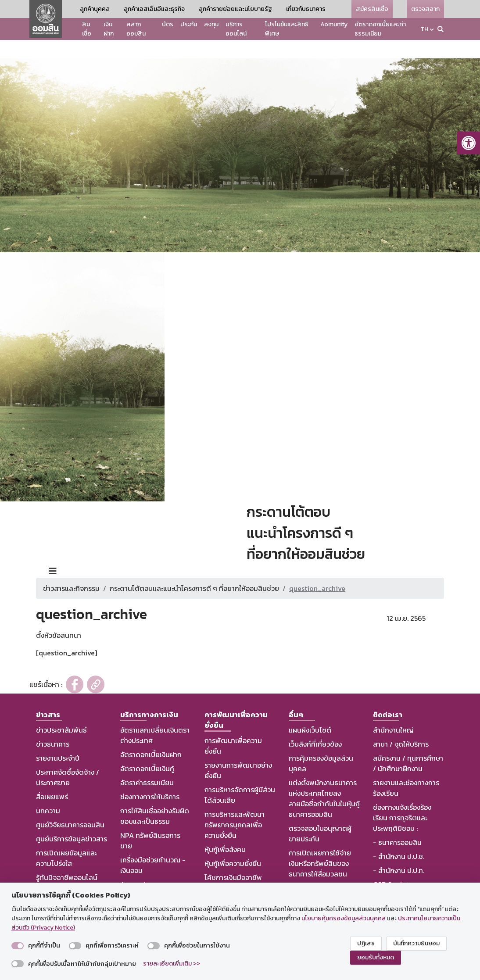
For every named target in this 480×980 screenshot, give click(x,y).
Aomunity (334, 24)
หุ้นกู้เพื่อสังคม (225, 831)
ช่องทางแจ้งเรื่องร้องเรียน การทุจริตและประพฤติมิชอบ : (402, 799)
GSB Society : (394, 866)
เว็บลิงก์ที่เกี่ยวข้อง (315, 726)
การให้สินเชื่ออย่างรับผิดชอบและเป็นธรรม (155, 798)
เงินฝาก (109, 29)
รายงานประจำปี (58, 740)
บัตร (168, 24)
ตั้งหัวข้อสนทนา (59, 617)
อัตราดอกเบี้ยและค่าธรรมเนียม (380, 29)
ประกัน (189, 24)
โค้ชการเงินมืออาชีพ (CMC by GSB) (233, 864)
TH (424, 29)
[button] (469, 143)
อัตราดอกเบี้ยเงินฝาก (151, 736)
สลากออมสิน (136, 29)
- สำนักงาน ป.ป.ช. (399, 838)
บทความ (48, 792)
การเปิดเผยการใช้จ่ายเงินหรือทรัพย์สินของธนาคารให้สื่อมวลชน (320, 845)
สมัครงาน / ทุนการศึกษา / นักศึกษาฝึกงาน (408, 745)
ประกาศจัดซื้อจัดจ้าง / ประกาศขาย (68, 759)
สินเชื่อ (87, 29)
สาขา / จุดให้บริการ (401, 726)
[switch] (18, 946)
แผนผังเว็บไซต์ (310, 712)
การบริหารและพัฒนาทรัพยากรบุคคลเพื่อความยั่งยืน (235, 806)
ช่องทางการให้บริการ (150, 778)
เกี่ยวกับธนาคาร (306, 9)
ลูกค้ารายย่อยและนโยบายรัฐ (235, 9)
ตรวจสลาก (425, 9)
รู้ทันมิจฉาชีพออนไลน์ (67, 859)
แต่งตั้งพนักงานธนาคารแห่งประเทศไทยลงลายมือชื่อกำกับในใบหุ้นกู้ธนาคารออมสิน (324, 780)
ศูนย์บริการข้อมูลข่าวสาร (72, 820)
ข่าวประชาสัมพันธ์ (61, 712)
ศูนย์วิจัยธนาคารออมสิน (70, 806)
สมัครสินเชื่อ (372, 9)
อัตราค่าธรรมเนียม (147, 764)
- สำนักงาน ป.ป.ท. (399, 852)
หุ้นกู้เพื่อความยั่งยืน (233, 845)
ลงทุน (211, 24)
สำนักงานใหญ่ (393, 712)
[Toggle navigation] (53, 553)
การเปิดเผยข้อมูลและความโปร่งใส (66, 840)
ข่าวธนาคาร (53, 726)
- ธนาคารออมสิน (397, 824)
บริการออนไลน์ (236, 29)
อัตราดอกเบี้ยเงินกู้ (147, 750)
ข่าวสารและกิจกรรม (71, 570)
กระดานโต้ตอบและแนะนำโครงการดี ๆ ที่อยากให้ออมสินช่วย (194, 570)
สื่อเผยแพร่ (52, 778)
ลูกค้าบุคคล (95, 9)
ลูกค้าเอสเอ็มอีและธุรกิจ (154, 9)
